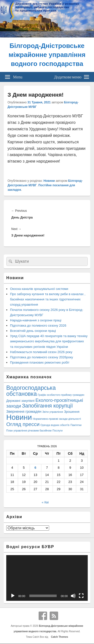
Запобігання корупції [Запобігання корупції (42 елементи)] (47, 406)
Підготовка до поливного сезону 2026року (41, 357)
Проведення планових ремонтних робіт (40, 362)
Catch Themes (59, 637)
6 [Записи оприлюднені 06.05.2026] (35, 468)
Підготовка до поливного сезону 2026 (38, 325)
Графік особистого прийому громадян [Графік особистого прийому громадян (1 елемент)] (61, 395)
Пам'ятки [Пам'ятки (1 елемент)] (76, 425)
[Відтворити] (13, 596)
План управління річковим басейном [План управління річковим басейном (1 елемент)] (29, 430)
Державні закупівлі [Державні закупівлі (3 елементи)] (20, 401)
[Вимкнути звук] (73, 596)
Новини (49, 181)
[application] (47, 578)
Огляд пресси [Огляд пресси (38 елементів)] (23, 424)
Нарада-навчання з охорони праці (36, 320)
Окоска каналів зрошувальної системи (39, 289)
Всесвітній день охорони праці (33, 331)
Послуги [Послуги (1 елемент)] (57, 430)
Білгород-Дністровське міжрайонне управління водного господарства (47, 55)
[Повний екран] (81, 596)
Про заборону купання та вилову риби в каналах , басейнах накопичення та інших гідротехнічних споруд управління (48, 299)
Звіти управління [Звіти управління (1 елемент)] (53, 412)
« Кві (45, 502)
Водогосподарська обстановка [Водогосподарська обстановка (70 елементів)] (31, 391)
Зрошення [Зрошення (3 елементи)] (72, 412)
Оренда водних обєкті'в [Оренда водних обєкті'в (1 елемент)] (55, 425)
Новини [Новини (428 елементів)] (19, 417)
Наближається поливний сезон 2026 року (41, 352)
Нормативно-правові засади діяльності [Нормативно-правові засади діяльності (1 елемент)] (57, 419)
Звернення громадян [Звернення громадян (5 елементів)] (24, 412)
